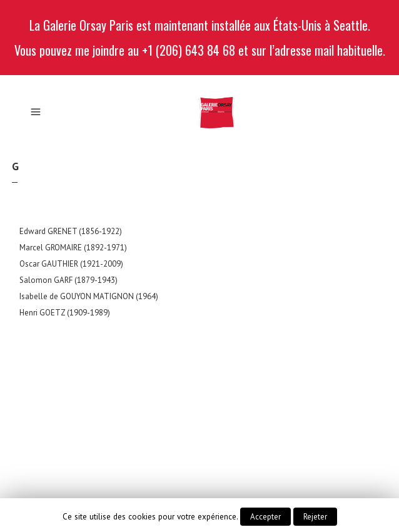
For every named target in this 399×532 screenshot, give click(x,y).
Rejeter (315, 517)
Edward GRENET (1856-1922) (71, 231)
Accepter (265, 517)
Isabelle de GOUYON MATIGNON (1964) (89, 296)
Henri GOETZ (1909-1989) (65, 313)
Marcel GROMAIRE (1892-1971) (73, 248)
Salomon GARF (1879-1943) (68, 280)
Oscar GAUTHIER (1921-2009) (71, 264)
